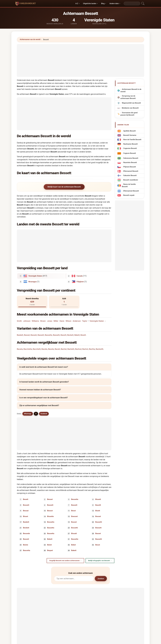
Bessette (75, 499)
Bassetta (51, 533)
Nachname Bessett (130, 144)
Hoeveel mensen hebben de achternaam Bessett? (40, 390)
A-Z (77, 4)
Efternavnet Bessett (131, 171)
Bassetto (51, 528)
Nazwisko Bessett (130, 163)
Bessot (50, 511)
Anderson (77, 321)
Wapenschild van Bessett (131, 103)
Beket (74, 545)
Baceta (44, 349)
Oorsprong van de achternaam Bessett (128, 97)
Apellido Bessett (129, 131)
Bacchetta (28, 349)
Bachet (64, 349)
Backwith (100, 349)
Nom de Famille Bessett (132, 140)
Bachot (85, 349)
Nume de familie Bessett (129, 185)
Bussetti (99, 522)
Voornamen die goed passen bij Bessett (129, 114)
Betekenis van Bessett (130, 108)
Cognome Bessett (130, 148)
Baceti (57, 349)
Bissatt (74, 533)
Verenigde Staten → (98, 321)
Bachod (78, 349)
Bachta (92, 349)
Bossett (26, 505)
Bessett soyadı (129, 195)
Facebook (44, 414)
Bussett (50, 505)
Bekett (77, 335)
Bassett (41, 335)
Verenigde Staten (35, 276)
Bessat (26, 511)
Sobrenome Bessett (131, 158)
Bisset (26, 516)
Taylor (85, 321)
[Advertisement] (80, 60)
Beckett (70, 335)
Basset (27, 335)
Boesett (98, 528)
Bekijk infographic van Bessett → (100, 560)
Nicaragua (33, 282)
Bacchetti (37, 349)
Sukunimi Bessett (130, 176)
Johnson (27, 321)
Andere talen (114, 4)
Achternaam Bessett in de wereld (131, 91)
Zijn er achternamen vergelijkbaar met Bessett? (39, 405)
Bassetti (56, 335)
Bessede (26, 533)
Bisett (98, 511)
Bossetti (75, 528)
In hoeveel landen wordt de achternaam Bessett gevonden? (44, 382)
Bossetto (51, 522)
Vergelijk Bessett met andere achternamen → (65, 560)
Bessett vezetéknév (131, 180)
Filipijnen (80, 282)
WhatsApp (28, 414)
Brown (43, 321)
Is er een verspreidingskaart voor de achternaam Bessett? (44, 398)
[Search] (132, 4)
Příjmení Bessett (130, 167)
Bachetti (71, 349)
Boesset (74, 516)
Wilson (68, 321)
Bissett (98, 499)
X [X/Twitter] (36, 414)
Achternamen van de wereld (30, 39)
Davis (62, 321)
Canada (80, 276)
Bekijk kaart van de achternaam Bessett (64, 187)
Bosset (98, 516)
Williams (35, 321)
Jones (50, 321)
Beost (98, 545)
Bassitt (64, 335)
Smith (19, 321)
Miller (56, 321)
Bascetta (27, 550)
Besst (74, 511)
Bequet (50, 550)
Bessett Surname (130, 135)
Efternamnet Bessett (131, 191)
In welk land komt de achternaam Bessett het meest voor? (44, 367)
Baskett (20, 335)
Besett (83, 335)
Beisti (49, 545)
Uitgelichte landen (90, 4)
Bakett (74, 550)
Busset (74, 522)
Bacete (51, 349)
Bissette (50, 516)
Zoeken (101, 579)
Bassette (48, 335)
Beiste (26, 545)
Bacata (20, 349)
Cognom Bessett (130, 153)
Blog (103, 4)
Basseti (34, 335)
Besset (50, 499)
